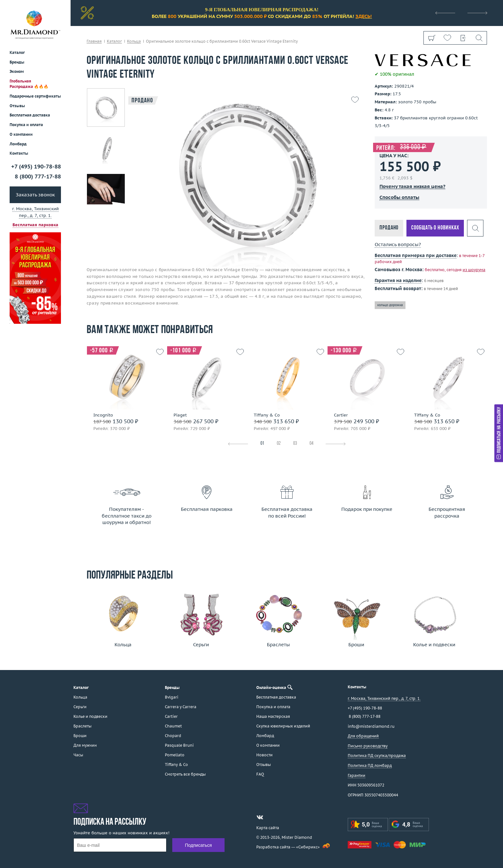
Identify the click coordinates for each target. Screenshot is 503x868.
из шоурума (474, 270)
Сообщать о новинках (435, 228)
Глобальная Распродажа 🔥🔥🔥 (29, 84)
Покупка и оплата (26, 125)
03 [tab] (295, 444)
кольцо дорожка (390, 305)
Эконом (17, 71)
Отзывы (17, 106)
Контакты (19, 153)
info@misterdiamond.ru (371, 726)
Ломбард (18, 144)
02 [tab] (279, 444)
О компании (21, 134)
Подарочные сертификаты (35, 96)
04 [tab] (311, 444)
